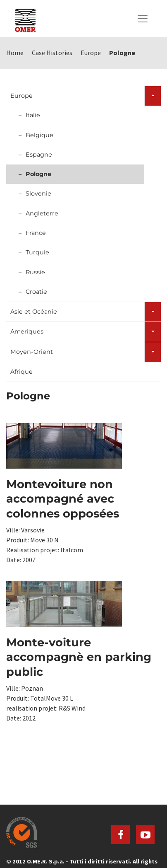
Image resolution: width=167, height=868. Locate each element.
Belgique (39, 135)
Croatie (36, 292)
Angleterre (42, 213)
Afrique (21, 372)
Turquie (37, 252)
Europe (21, 96)
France (36, 233)
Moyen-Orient (32, 352)
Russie (35, 272)
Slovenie (38, 193)
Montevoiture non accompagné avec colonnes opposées (63, 499)
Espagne (39, 155)
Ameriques (27, 331)
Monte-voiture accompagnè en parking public (79, 657)
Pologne (38, 174)
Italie (33, 115)
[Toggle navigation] (143, 19)
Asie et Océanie (34, 312)
